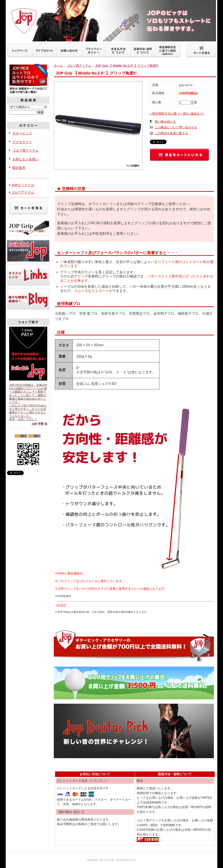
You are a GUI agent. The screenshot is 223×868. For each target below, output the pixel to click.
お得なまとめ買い (25, 159)
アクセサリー (22, 142)
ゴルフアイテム (23, 192)
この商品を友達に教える (171, 133)
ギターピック (22, 133)
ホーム (58, 66)
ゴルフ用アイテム (25, 150)
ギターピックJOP (111, 21)
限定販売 (19, 168)
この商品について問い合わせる (176, 127)
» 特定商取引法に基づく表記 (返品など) (177, 114)
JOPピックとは (23, 185)
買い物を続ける (165, 122)
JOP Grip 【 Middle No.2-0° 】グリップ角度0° (127, 66)
